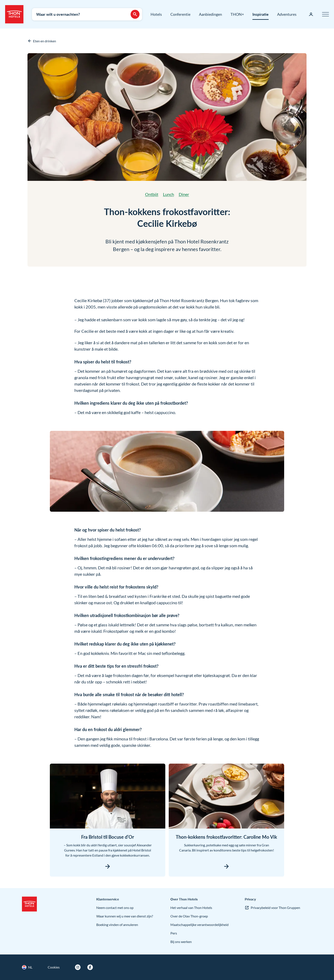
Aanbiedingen (210, 14)
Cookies (54, 967)
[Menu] (325, 14)
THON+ (237, 14)
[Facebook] (90, 967)
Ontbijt (152, 194)
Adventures (287, 14)
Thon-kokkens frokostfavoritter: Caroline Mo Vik (226, 837)
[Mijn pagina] (311, 14)
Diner (184, 194)
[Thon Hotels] (14, 14)
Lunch (168, 194)
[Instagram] (78, 967)
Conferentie (180, 14)
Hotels (156, 14)
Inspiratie (261, 14)
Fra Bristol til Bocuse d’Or (108, 837)
